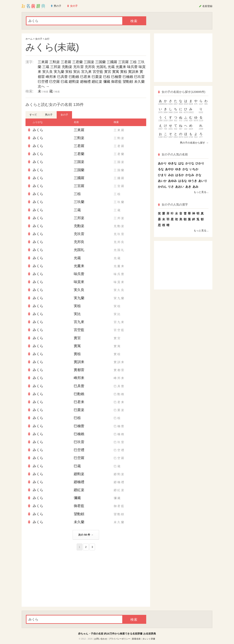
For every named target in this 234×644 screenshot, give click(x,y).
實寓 (116, 72)
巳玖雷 (139, 77)
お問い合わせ (101, 639)
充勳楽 (67, 67)
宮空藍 (98, 72)
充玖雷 (78, 67)
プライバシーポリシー (120, 639)
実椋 (69, 72)
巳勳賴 (74, 77)
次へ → (44, 86)
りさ (171, 187)
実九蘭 (59, 72)
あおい (180, 187)
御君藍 (116, 82)
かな (185, 169)
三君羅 (66, 62)
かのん (162, 187)
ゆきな (172, 163)
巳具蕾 (62, 77)
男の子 (49, 115)
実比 (77, 72)
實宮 (108, 72)
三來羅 (43, 62)
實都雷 (79, 370)
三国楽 (89, 62)
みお (171, 175)
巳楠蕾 (116, 77)
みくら (38, 130)
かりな (190, 163)
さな (198, 175)
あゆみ (172, 181)
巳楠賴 (128, 77)
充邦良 (90, 67)
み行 (47, 39)
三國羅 (112, 62)
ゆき (178, 169)
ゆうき (193, 181)
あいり (203, 181)
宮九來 (86, 72)
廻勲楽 (74, 82)
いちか (194, 169)
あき (188, 187)
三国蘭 (100, 62)
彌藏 (107, 82)
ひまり (162, 175)
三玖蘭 (79, 202)
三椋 (133, 62)
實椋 (124, 72)
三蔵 (46, 67)
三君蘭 (77, 62)
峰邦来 (51, 77)
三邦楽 (55, 67)
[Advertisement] (55, 579)
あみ (195, 187)
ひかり (200, 163)
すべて (33, 115)
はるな (183, 181)
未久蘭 (139, 82)
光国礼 (101, 67)
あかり (162, 163)
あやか (169, 169)
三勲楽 (55, 62)
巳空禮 (43, 82)
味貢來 (79, 282)
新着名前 (136, 639)
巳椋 (107, 77)
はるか (180, 175)
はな (181, 163)
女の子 (39, 39)
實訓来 (133, 72)
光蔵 (111, 67)
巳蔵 (64, 82)
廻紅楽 (97, 82)
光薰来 (121, 67)
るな (161, 169)
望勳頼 (128, 82)
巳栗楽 (97, 77)
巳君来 (85, 77)
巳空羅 (55, 82)
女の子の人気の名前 (173, 154)
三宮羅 (123, 62)
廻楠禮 (85, 82)
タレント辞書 (149, 639)
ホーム (29, 39)
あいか (162, 181)
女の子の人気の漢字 (173, 204)
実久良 (48, 72)
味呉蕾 (132, 67)
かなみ (190, 175)
